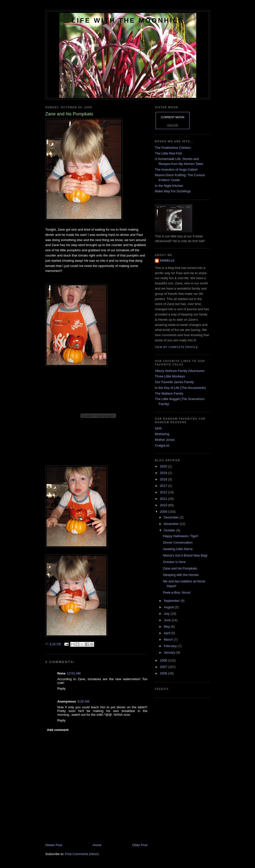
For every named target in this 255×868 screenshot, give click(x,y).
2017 (164, 486)
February (171, 646)
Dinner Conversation (178, 542)
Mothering (162, 434)
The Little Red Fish (168, 153)
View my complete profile (176, 347)
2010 (164, 505)
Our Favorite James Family (174, 382)
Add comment (58, 730)
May (167, 627)
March (169, 639)
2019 (164, 473)
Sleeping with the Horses (181, 575)
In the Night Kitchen (169, 186)
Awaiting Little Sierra (178, 549)
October (170, 530)
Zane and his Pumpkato (180, 568)
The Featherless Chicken (173, 148)
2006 (164, 673)
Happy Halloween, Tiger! (181, 536)
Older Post (140, 845)
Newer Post (54, 845)
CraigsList (162, 445)
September (172, 601)
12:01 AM (74, 673)
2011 (164, 499)
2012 (164, 492)
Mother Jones (165, 440)
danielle (167, 261)
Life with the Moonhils (128, 20)
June (168, 620)
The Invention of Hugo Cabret (176, 170)
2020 (164, 466)
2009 (164, 512)
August (169, 607)
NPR (158, 429)
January (170, 652)
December (172, 517)
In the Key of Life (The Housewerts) (180, 388)
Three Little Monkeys (170, 376)
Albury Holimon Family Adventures (180, 371)
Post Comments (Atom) (82, 854)
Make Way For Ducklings (173, 191)
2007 (164, 667)
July (167, 614)
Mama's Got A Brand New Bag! (185, 555)
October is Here (174, 562)
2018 (164, 479)
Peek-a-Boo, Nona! (177, 592)
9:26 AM (83, 701)
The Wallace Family (169, 393)
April (168, 633)
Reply (61, 689)
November (172, 524)
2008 (164, 660)
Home (97, 845)
